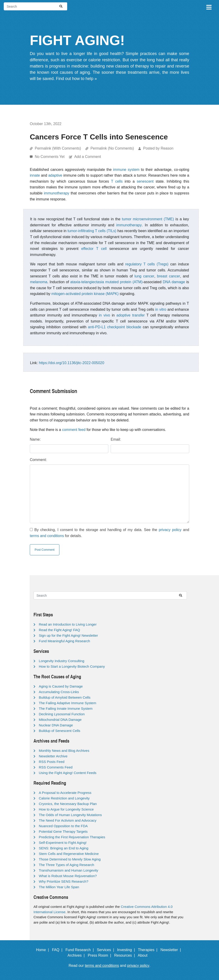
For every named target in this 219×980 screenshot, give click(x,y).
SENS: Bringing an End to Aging (64, 848)
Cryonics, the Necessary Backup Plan (68, 804)
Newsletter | (172, 950)
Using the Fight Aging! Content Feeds (68, 773)
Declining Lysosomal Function (62, 714)
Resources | (125, 955)
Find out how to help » (76, 79)
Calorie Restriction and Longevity (64, 798)
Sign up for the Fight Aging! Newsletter (68, 635)
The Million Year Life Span (59, 887)
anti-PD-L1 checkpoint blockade (115, 327)
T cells (117, 181)
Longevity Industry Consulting (62, 661)
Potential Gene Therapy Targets (63, 831)
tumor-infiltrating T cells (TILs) (92, 231)
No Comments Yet (50, 157)
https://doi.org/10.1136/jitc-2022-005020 (71, 363)
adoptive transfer (131, 315)
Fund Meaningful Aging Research (64, 641)
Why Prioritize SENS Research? (64, 881)
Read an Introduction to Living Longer (68, 624)
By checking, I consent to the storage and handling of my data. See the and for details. (109, 533)
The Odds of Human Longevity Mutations (70, 815)
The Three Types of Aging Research (67, 865)
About (145, 955)
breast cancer (169, 276)
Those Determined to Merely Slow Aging (70, 859)
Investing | (127, 950)
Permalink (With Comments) (58, 148)
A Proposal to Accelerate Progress (65, 793)
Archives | (77, 955)
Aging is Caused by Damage (61, 686)
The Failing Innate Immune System (66, 708)
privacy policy (170, 530)
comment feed (74, 430)
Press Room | (100, 955)
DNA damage (174, 282)
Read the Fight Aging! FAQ (59, 630)
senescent (145, 181)
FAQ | (58, 950)
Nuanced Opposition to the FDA (63, 826)
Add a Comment (88, 157)
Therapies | (149, 950)
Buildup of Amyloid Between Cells (65, 697)
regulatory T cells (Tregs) (147, 264)
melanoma (39, 282)
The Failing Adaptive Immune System (67, 703)
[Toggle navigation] (209, 6)
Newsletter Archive (53, 756)
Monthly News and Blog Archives (64, 751)
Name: (35, 439)
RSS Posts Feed (52, 762)
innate (35, 175)
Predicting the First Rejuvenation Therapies (72, 837)
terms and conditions (47, 536)
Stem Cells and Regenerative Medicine (69, 854)
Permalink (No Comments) (112, 148)
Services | (106, 950)
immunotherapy (57, 193)
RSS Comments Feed (56, 767)
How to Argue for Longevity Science (66, 809)
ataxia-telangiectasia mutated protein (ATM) (106, 282)
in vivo (104, 315)
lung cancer (144, 276)
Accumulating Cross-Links (59, 692)
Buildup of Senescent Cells (59, 731)
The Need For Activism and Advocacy (68, 820)
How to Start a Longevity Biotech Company (72, 666)
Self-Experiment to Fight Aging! (63, 843)
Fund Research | (81, 950)
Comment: (38, 460)
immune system (126, 170)
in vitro (161, 309)
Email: (116, 439)
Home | (44, 950)
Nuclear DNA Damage (56, 725)
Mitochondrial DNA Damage (60, 720)
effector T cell (94, 249)
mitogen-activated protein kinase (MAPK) (85, 294)
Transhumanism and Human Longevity (68, 870)
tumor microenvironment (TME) (148, 219)
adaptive (55, 175)
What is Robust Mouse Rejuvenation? (68, 876)
